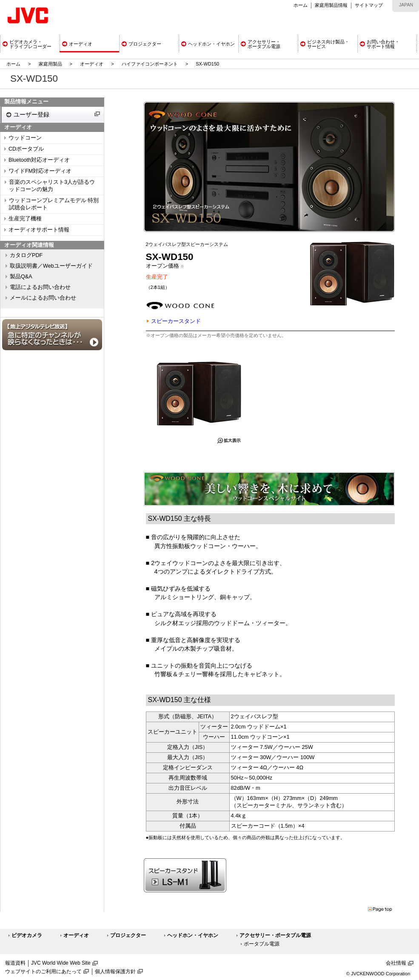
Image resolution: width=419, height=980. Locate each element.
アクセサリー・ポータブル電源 (275, 935)
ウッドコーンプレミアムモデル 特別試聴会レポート (54, 204)
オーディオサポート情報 (39, 230)
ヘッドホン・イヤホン (193, 935)
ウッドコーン (25, 138)
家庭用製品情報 (331, 5)
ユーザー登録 (31, 114)
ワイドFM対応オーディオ (40, 171)
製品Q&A (21, 277)
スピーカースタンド (176, 321)
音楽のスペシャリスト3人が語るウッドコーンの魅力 (52, 186)
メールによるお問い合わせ (43, 298)
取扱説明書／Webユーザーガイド (51, 266)
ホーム (301, 5)
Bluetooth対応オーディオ (39, 160)
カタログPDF (26, 255)
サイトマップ (369, 5)
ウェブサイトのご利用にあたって (43, 971)
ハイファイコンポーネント (150, 64)
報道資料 (15, 963)
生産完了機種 (25, 219)
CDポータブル (26, 149)
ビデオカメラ (27, 935)
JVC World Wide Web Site (61, 963)
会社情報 (396, 963)
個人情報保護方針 (115, 971)
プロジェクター (128, 935)
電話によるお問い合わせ (40, 287)
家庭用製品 (50, 64)
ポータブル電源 (262, 944)
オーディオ (92, 64)
